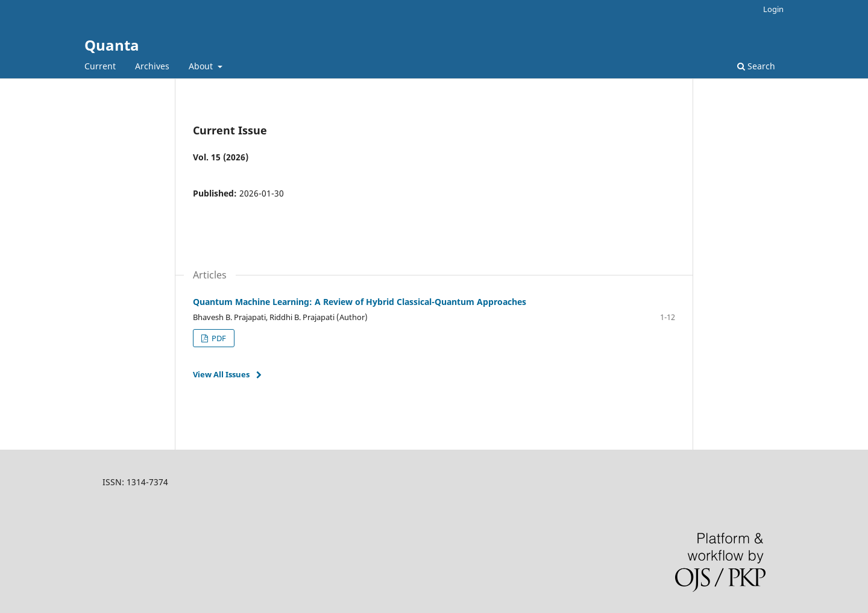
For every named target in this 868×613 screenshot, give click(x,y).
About (202, 66)
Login (773, 9)
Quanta (112, 45)
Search (756, 66)
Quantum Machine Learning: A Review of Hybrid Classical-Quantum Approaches (360, 302)
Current (100, 66)
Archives (152, 66)
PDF (218, 338)
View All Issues (221, 374)
